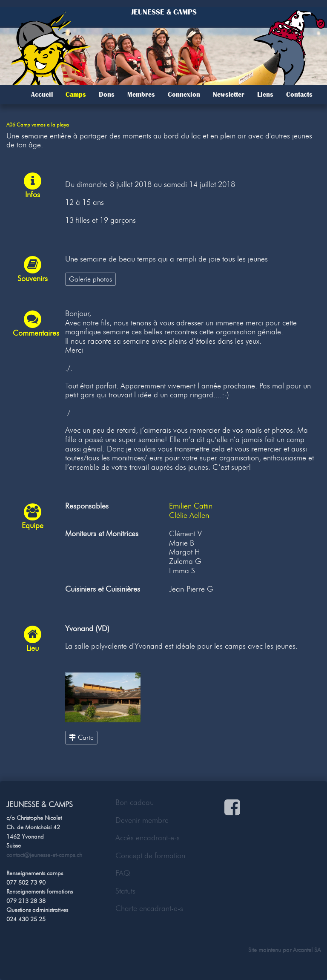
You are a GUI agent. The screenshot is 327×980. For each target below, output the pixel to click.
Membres (141, 95)
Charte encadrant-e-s (149, 908)
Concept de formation (150, 856)
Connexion (184, 95)
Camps (76, 95)
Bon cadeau (135, 802)
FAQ (123, 873)
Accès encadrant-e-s (148, 838)
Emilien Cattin (191, 506)
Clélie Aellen (189, 515)
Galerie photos (90, 279)
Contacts (299, 95)
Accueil (42, 95)
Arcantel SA (307, 950)
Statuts (125, 891)
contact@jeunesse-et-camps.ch (44, 855)
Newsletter (229, 95)
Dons (107, 95)
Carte (81, 737)
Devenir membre (142, 820)
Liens (265, 95)
